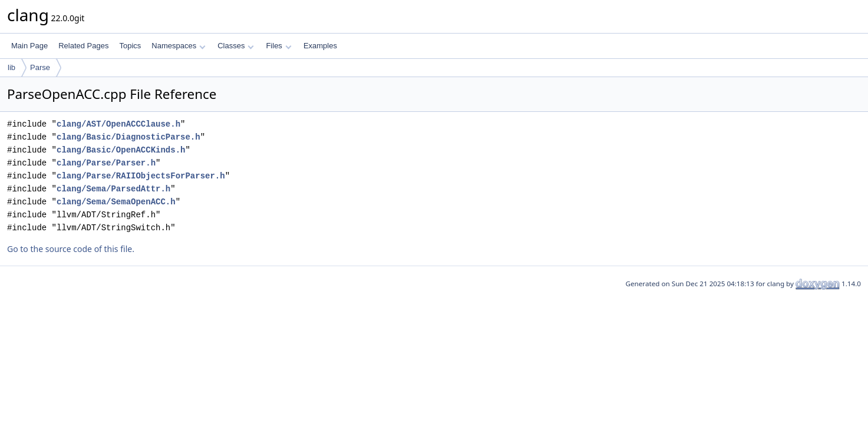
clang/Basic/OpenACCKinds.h (121, 150)
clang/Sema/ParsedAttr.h (113, 189)
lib (11, 67)
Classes (236, 46)
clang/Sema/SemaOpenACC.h (116, 202)
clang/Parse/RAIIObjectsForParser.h (141, 176)
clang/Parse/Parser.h (106, 163)
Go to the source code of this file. (71, 249)
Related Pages (83, 46)
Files (278, 46)
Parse (40, 67)
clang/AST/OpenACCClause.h (118, 124)
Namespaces (178, 46)
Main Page (29, 46)
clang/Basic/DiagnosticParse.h (128, 137)
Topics (130, 46)
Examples (320, 46)
